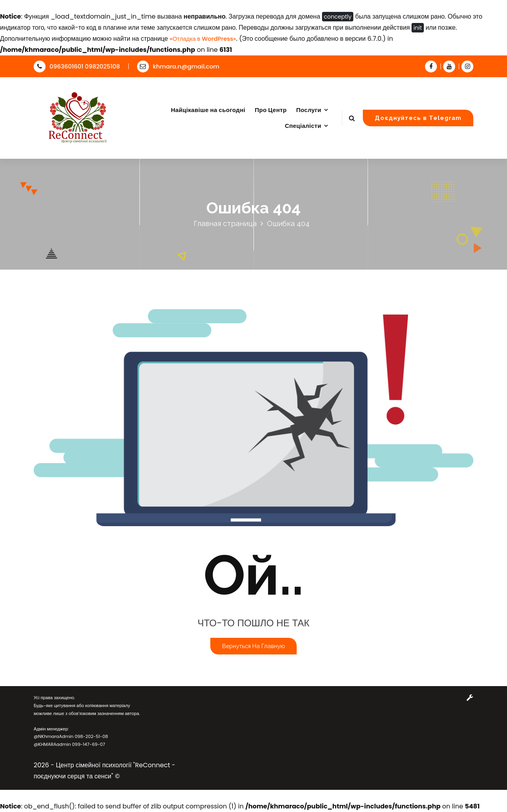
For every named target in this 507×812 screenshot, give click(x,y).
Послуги (309, 110)
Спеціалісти (303, 126)
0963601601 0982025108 (77, 66)
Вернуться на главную (253, 646)
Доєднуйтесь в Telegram (418, 118)
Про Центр (271, 110)
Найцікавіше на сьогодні (208, 110)
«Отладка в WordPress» (203, 39)
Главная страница (225, 223)
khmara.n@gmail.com (178, 66)
